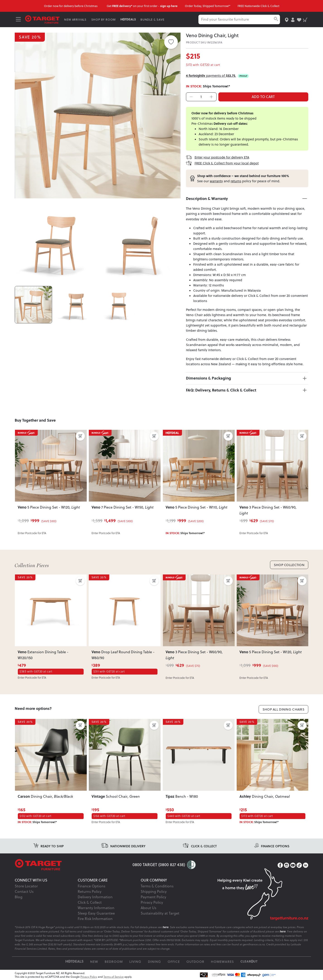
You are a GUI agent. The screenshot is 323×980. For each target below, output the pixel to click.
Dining (154, 962)
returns (236, 181)
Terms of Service (114, 977)
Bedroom (114, 962)
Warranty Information (96, 908)
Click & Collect (90, 902)
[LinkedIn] (306, 865)
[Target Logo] (42, 19)
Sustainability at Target (160, 913)
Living (135, 962)
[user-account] (293, 19)
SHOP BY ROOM (104, 19)
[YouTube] (293, 865)
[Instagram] (287, 865)
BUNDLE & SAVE (152, 19)
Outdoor (195, 962)
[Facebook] (280, 865)
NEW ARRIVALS (75, 19)
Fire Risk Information (95, 919)
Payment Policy (153, 897)
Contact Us (24, 891)
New (94, 962)
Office (174, 962)
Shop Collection (289, 565)
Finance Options (92, 886)
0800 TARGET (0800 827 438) (159, 865)
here (166, 927)
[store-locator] (287, 19)
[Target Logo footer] (74, 865)
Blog (19, 897)
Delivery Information (95, 897)
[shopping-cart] (305, 19)
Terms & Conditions (157, 886)
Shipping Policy (154, 891)
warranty (216, 181)
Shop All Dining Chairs (283, 709)
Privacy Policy (152, 902)
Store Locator (26, 886)
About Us (148, 908)
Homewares (222, 962)
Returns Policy (90, 891)
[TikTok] (299, 865)
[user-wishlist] (299, 19)
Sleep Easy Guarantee (96, 913)
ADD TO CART (263, 97)
